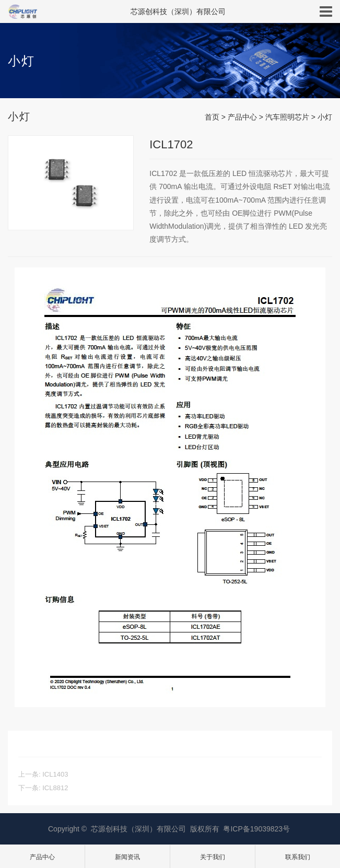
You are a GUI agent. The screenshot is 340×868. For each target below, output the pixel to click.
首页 (212, 117)
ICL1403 (55, 774)
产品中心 (242, 117)
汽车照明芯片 (287, 117)
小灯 (325, 117)
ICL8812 (55, 788)
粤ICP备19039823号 (256, 829)
